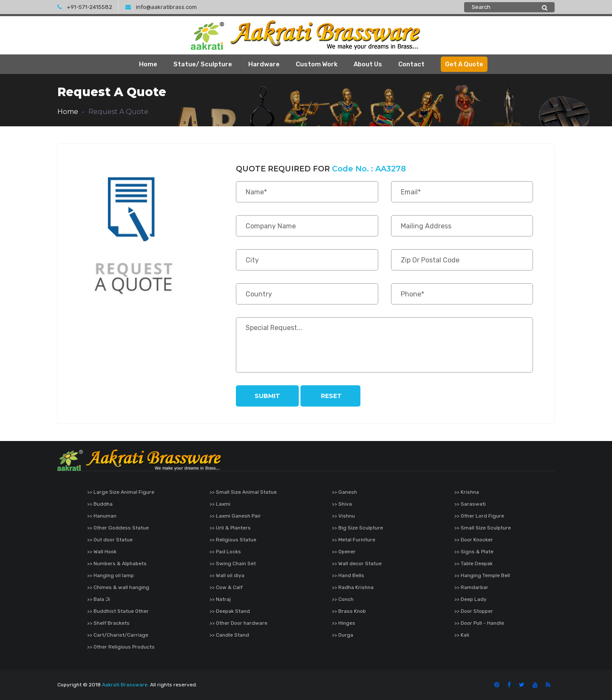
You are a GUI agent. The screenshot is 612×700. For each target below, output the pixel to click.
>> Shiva (342, 504)
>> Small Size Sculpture (483, 528)
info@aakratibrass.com (161, 7)
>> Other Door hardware (238, 623)
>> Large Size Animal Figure (121, 492)
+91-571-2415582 (85, 7)
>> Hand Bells (348, 575)
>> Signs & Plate (474, 552)
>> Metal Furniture (354, 540)
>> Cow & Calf (226, 587)
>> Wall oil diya (227, 575)
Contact (411, 64)
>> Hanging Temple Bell (482, 575)
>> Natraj (220, 599)
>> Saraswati (470, 504)
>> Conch (343, 599)
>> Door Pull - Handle (479, 623)
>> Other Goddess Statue (118, 528)
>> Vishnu (343, 516)
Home (148, 64)
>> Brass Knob (349, 611)
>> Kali (462, 635)
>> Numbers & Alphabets (117, 563)
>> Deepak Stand (230, 611)
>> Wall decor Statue (357, 563)
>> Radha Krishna (353, 587)
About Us (368, 64)
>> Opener (344, 552)
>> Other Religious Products (121, 647)
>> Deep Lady (470, 599)
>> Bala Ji (99, 599)
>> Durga (343, 635)
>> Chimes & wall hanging (118, 587)
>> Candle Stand (229, 635)
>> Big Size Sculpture (357, 528)
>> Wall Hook (102, 552)
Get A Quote (464, 64)
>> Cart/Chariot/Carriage (118, 635)
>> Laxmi (220, 504)
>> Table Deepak (473, 563)
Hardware (264, 64)
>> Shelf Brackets (108, 623)
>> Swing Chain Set (233, 563)
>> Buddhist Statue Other (118, 611)
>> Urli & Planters (230, 528)
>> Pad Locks (225, 552)
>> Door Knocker (474, 540)
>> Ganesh (344, 492)
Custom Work (317, 64)
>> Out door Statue (110, 540)
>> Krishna (467, 492)
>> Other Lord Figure (479, 516)
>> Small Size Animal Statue (243, 492)
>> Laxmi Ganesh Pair (235, 516)
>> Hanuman (102, 516)
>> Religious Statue (233, 540)
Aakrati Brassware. (125, 685)
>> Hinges (344, 623)
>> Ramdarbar (471, 587)
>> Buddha (100, 504)
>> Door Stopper (474, 611)
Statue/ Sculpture (203, 64)
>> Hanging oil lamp (110, 575)
